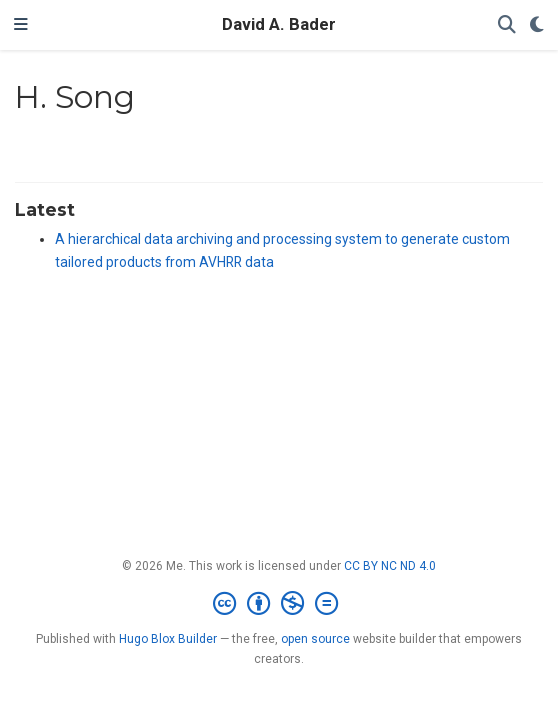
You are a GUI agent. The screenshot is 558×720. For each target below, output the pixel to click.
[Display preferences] (537, 25)
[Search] (507, 25)
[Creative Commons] (279, 604)
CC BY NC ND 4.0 (390, 566)
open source (315, 639)
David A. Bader (279, 24)
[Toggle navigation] (21, 25)
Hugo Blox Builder (168, 639)
